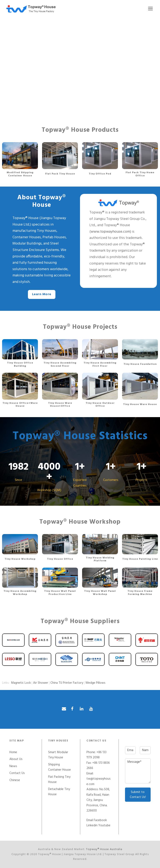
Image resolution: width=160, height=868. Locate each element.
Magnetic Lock (21, 683)
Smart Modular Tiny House (58, 755)
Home (13, 752)
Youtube (104, 825)
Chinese (15, 780)
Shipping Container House (59, 767)
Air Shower (41, 683)
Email (90, 820)
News (13, 766)
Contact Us (17, 773)
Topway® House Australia (104, 849)
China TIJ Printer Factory (67, 683)
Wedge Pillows (95, 683)
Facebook (100, 820)
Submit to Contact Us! (138, 795)
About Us (16, 759)
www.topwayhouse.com (110, 232)
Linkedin (92, 825)
